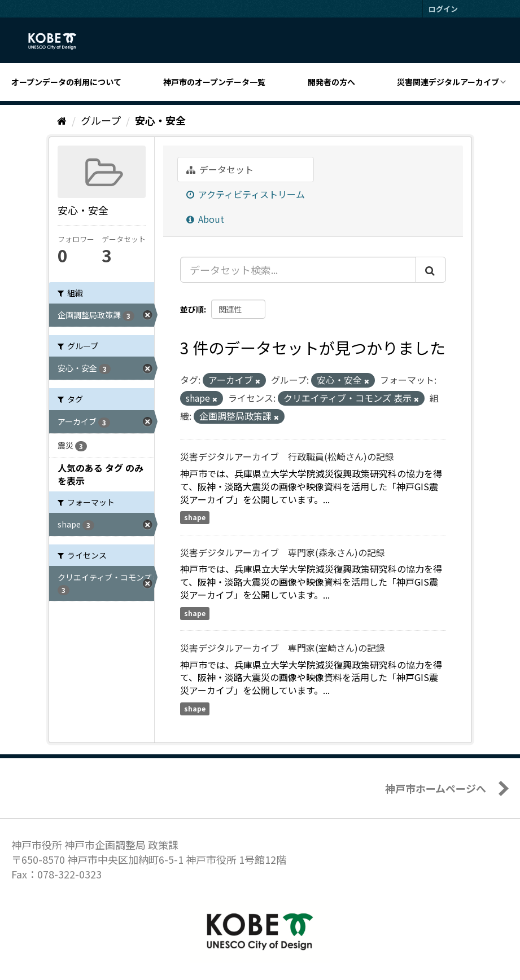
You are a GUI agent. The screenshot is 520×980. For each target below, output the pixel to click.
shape (195, 518)
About (205, 219)
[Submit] (431, 270)
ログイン (443, 9)
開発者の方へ (331, 82)
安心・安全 (160, 120)
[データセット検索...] (298, 270)
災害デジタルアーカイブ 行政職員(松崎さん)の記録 (287, 456)
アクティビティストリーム (246, 194)
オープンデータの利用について (66, 82)
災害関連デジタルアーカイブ (448, 82)
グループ (101, 120)
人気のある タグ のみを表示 (100, 474)
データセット (220, 169)
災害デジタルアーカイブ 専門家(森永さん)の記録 (283, 552)
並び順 (192, 309)
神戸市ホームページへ (436, 788)
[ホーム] (62, 120)
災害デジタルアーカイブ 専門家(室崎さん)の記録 (283, 648)
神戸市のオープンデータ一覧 (214, 82)
